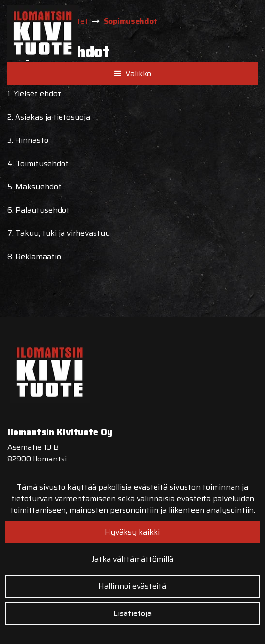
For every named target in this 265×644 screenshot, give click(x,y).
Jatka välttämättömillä (132, 559)
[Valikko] (132, 74)
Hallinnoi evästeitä (132, 586)
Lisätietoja (132, 613)
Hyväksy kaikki (132, 532)
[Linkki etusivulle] (42, 32)
